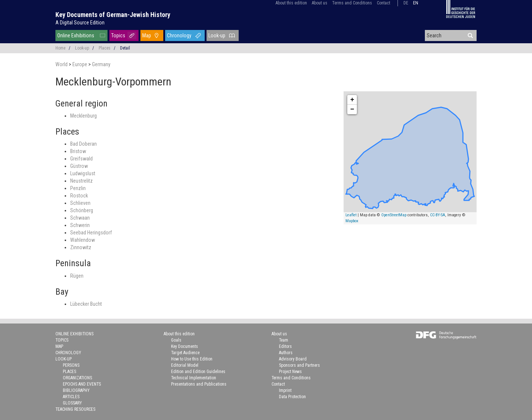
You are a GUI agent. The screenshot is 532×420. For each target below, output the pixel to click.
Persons (71, 365)
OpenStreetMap (394, 215)
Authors (286, 353)
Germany (101, 64)
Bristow (78, 151)
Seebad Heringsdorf (91, 233)
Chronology (179, 35)
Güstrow (79, 166)
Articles (71, 397)
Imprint (285, 390)
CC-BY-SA (438, 215)
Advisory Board (293, 359)
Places (105, 48)
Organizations (77, 378)
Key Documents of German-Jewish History (113, 15)
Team (284, 340)
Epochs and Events (82, 384)
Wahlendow (83, 240)
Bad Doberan (83, 144)
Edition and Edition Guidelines (198, 372)
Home (60, 48)
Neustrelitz (81, 181)
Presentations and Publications (199, 384)
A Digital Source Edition (80, 23)
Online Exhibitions (76, 35)
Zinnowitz (81, 247)
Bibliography (76, 390)
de (406, 3)
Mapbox (352, 221)
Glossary (72, 403)
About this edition (291, 3)
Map (147, 35)
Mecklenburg (83, 116)
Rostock (79, 196)
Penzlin (78, 188)
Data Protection (292, 397)
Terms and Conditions (352, 3)
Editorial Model (185, 365)
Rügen (77, 276)
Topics (118, 35)
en (416, 3)
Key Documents (185, 346)
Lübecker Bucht (86, 304)
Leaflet (351, 215)
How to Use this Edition (192, 359)
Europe (80, 64)
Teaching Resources (75, 409)
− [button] (352, 109)
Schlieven (80, 203)
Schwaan (80, 218)
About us (320, 3)
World (62, 64)
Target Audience (185, 353)
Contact (383, 3)
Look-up (217, 35)
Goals (176, 340)
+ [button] (352, 100)
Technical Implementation (194, 378)
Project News (290, 372)
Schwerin (80, 225)
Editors (285, 346)
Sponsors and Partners (299, 365)
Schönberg (82, 210)
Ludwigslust (83, 173)
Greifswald (81, 159)
